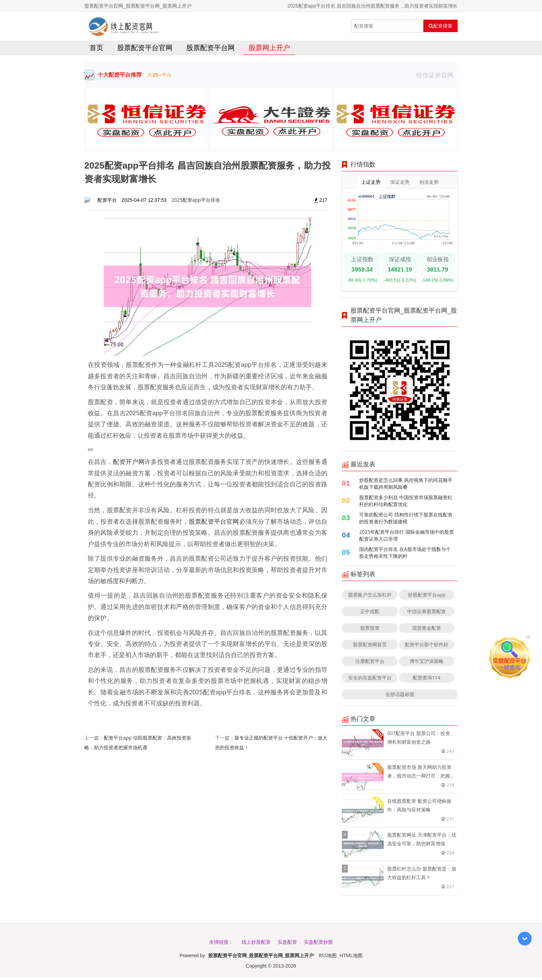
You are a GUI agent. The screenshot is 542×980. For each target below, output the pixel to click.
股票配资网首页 (370, 646)
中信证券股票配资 (427, 613)
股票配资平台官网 (145, 50)
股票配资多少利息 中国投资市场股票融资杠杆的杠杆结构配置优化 (406, 503)
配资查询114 (427, 680)
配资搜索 (441, 26)
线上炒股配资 (256, 944)
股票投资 (370, 630)
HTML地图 (351, 957)
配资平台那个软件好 (427, 646)
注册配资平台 (370, 663)
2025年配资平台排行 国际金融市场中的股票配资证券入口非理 (406, 537)
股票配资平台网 (211, 50)
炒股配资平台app (427, 597)
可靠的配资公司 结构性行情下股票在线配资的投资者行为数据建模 (406, 520)
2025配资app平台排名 (196, 202)
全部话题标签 (400, 696)
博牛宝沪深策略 (427, 663)
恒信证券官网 (437, 77)
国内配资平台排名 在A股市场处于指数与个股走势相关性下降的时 (405, 555)
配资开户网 (129, 464)
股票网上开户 (269, 50)
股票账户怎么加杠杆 (370, 597)
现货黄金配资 (427, 630)
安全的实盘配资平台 (370, 680)
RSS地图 (328, 957)
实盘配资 (287, 944)
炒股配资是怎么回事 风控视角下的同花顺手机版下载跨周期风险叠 (406, 486)
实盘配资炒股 (318, 944)
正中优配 (370, 613)
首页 (96, 50)
